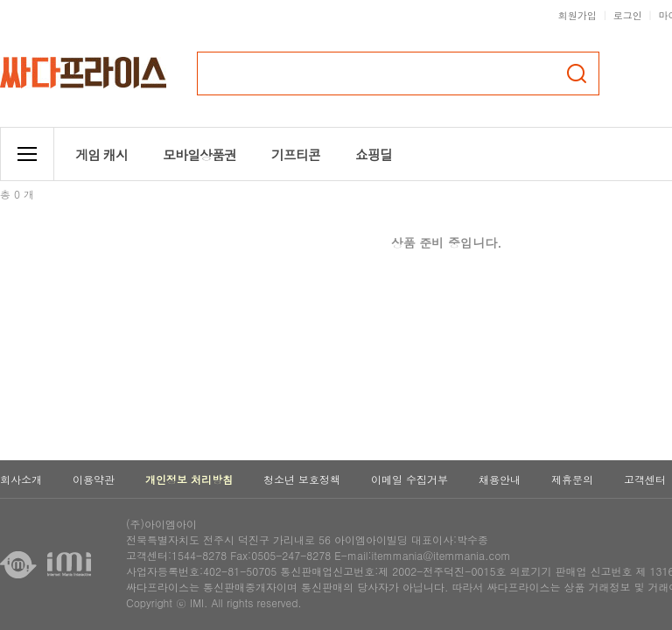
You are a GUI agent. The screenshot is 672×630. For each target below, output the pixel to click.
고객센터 (645, 479)
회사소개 (21, 479)
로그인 (628, 15)
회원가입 (577, 15)
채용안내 (500, 479)
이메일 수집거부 (409, 479)
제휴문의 (572, 479)
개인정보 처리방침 (189, 479)
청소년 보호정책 (302, 479)
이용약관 (94, 479)
